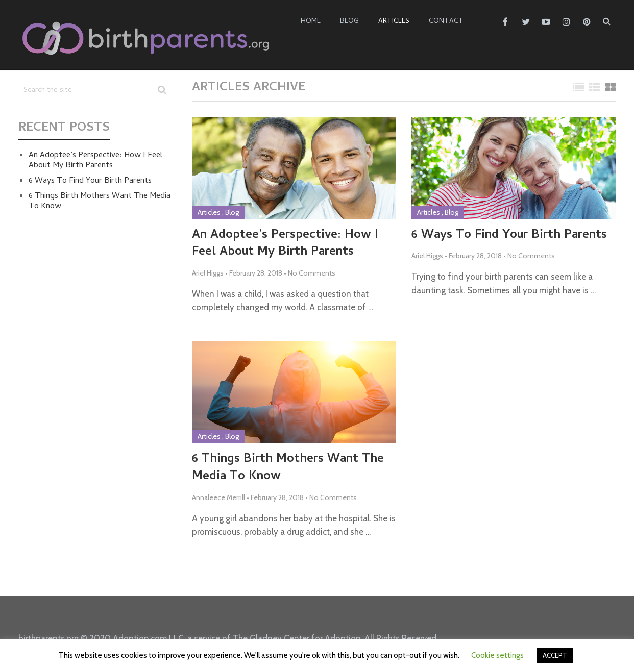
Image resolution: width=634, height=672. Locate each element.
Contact (446, 22)
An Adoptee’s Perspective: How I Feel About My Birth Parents (285, 244)
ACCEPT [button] (555, 655)
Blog (349, 22)
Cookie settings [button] (497, 655)
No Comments (312, 273)
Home (311, 22)
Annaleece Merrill (218, 497)
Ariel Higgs (208, 273)
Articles (394, 22)
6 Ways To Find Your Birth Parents (509, 236)
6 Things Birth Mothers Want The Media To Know (288, 468)
